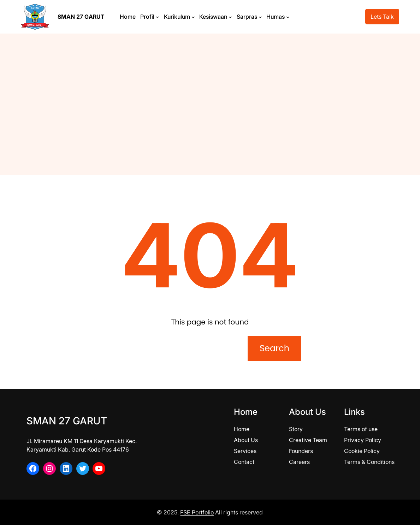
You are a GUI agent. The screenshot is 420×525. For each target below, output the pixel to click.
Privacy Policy (363, 440)
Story (296, 429)
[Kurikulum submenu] (193, 17)
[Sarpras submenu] (260, 17)
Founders (301, 451)
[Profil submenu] (158, 17)
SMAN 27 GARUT (81, 17)
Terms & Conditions (369, 462)
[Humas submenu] (288, 17)
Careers (299, 462)
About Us (246, 440)
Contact (244, 462)
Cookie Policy (362, 451)
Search (274, 348)
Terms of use (361, 429)
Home (242, 429)
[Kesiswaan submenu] (230, 17)
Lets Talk (382, 17)
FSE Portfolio (197, 512)
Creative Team (308, 440)
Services (245, 451)
